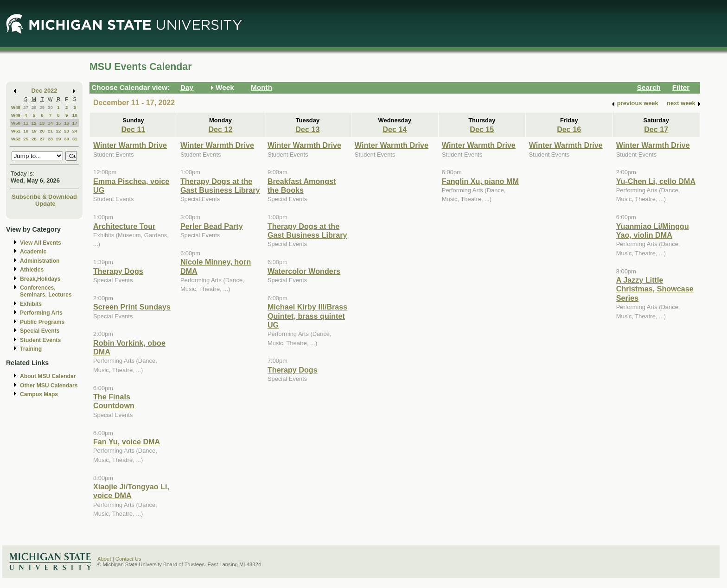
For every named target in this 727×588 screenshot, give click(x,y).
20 (42, 131)
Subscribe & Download (44, 197)
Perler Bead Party (212, 226)
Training (31, 349)
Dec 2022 (45, 91)
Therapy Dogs (118, 271)
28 (34, 107)
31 (75, 139)
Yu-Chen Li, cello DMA (656, 181)
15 (59, 123)
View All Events (41, 243)
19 (34, 131)
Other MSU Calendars (49, 386)
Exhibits (31, 304)
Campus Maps (39, 394)
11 (26, 123)
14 (50, 123)
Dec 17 (656, 129)
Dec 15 (482, 129)
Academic (33, 252)
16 (67, 123)
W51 (16, 131)
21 (50, 131)
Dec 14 (395, 129)
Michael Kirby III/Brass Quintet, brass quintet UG (307, 316)
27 (26, 107)
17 (75, 123)
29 (42, 107)
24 (75, 131)
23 (67, 131)
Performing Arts (41, 313)
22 (59, 131)
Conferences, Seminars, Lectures (46, 291)
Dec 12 (220, 129)
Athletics (32, 270)
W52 (16, 139)
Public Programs (42, 322)
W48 (16, 107)
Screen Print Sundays (132, 307)
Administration (40, 261)
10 (75, 115)
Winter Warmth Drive (130, 145)
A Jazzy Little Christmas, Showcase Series (655, 289)
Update (45, 204)
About (104, 559)
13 (42, 123)
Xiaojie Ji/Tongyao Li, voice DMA (131, 491)
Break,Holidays (40, 279)
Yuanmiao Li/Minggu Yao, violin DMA (653, 231)
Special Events (40, 331)
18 (26, 131)
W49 (16, 115)
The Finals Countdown (114, 401)
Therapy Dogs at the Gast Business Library (220, 186)
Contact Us (128, 559)
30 (50, 107)
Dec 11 (133, 129)
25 (26, 139)
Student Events (40, 340)
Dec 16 (569, 129)
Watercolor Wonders (304, 271)
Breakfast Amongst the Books (302, 186)
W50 (16, 123)
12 (34, 123)
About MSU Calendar (48, 376)
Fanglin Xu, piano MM (480, 181)
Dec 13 (307, 129)
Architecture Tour (124, 226)
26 (34, 139)
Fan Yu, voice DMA (127, 442)
